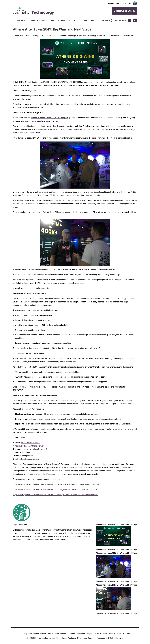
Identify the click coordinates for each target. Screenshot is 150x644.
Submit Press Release (57, 634)
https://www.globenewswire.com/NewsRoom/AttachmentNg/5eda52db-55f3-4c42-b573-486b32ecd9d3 (56, 484)
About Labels (58, 21)
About (23, 634)
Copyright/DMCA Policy (97, 634)
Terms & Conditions (77, 634)
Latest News (20, 21)
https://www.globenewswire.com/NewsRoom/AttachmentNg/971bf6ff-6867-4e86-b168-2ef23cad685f (55, 490)
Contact (74, 21)
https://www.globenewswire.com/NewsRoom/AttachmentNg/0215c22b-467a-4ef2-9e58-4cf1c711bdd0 (56, 495)
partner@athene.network (29, 459)
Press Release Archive (37, 634)
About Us (89, 21)
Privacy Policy (115, 634)
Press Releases (39, 21)
